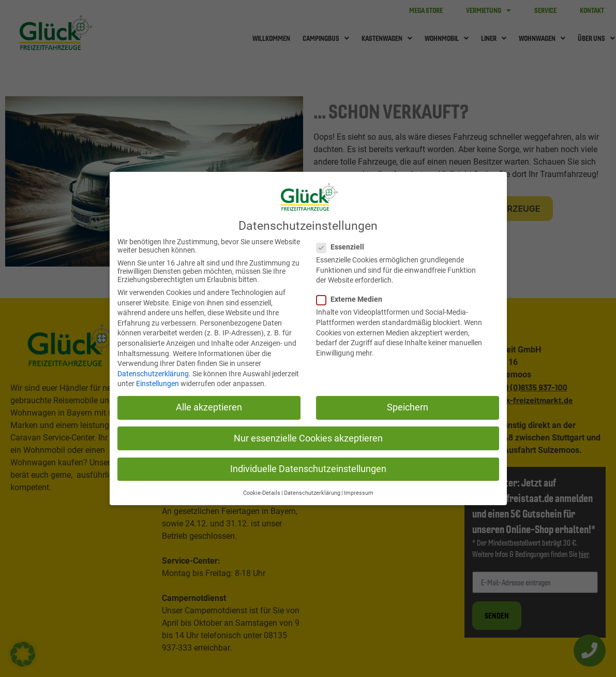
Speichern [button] (408, 407)
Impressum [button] (359, 493)
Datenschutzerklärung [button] (312, 493)
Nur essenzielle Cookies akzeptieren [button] (308, 438)
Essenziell (341, 247)
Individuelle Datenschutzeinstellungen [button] (308, 469)
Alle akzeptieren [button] (209, 407)
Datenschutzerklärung (153, 374)
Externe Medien (350, 299)
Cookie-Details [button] (262, 493)
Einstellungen (157, 384)
